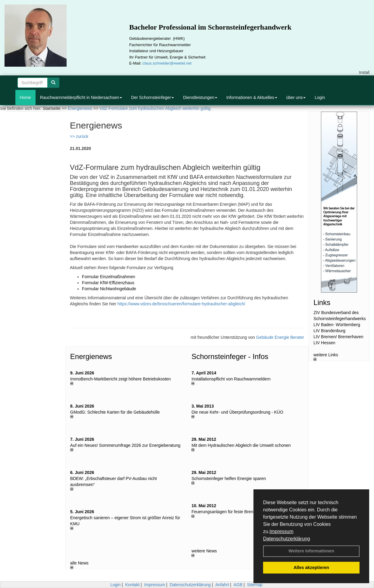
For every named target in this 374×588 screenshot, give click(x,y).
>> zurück (79, 136)
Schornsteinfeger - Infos (230, 356)
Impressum (281, 531)
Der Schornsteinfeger (152, 97)
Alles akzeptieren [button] (311, 567)
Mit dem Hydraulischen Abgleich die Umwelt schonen (241, 445)
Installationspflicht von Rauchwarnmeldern (231, 379)
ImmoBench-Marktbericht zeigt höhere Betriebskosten (121, 379)
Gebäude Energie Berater (280, 337)
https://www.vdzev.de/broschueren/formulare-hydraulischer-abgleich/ (181, 304)
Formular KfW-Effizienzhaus (108, 283)
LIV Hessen (324, 343)
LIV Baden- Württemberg (337, 325)
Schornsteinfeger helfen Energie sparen (229, 478)
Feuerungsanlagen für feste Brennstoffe (228, 512)
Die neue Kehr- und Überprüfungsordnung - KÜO (237, 412)
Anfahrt (222, 585)
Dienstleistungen (200, 97)
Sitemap (255, 585)
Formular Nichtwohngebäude (109, 289)
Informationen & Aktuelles (252, 97)
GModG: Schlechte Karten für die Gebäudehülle (115, 412)
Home (25, 97)
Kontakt (132, 585)
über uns (296, 97)
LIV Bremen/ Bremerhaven (338, 337)
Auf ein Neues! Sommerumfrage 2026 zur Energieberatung (125, 445)
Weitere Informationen (311, 551)
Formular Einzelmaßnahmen (109, 277)
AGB (238, 585)
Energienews (91, 356)
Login (320, 97)
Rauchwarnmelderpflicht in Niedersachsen (81, 97)
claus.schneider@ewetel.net (167, 63)
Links (322, 302)
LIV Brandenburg (329, 331)
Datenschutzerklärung (287, 539)
